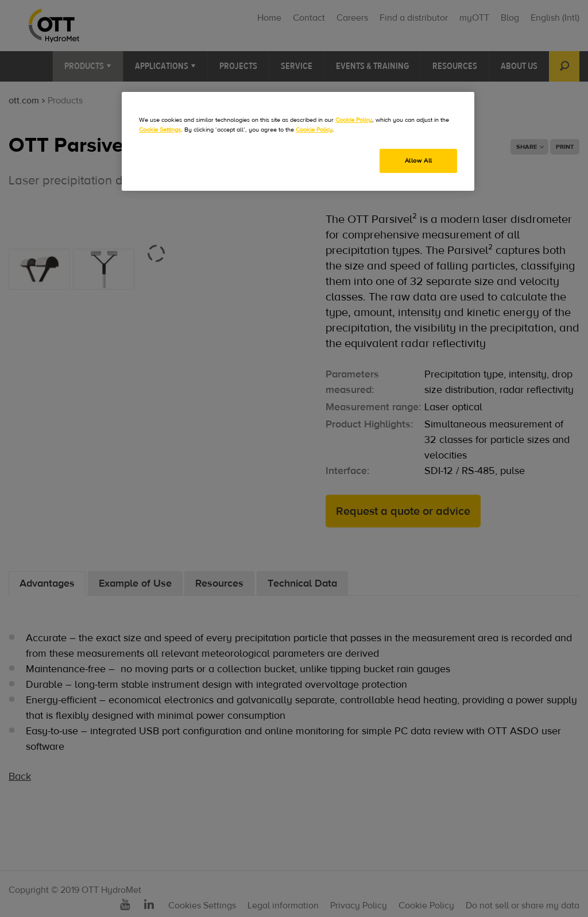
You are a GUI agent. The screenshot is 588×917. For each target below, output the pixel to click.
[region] (298, 141)
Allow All (419, 161)
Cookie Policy (354, 120)
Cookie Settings (160, 130)
